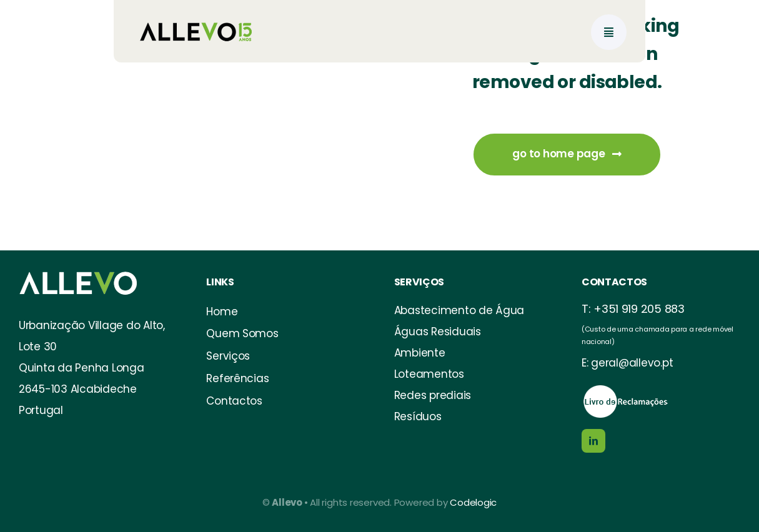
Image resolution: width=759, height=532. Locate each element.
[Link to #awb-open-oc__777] (609, 32)
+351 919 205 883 (639, 309)
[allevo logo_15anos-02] (196, 11)
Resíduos (418, 416)
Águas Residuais (438, 332)
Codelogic (473, 502)
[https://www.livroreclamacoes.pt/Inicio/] (625, 388)
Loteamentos (429, 374)
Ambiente (420, 353)
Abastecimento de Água (459, 310)
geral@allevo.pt (632, 363)
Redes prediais (433, 395)
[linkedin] (593, 441)
